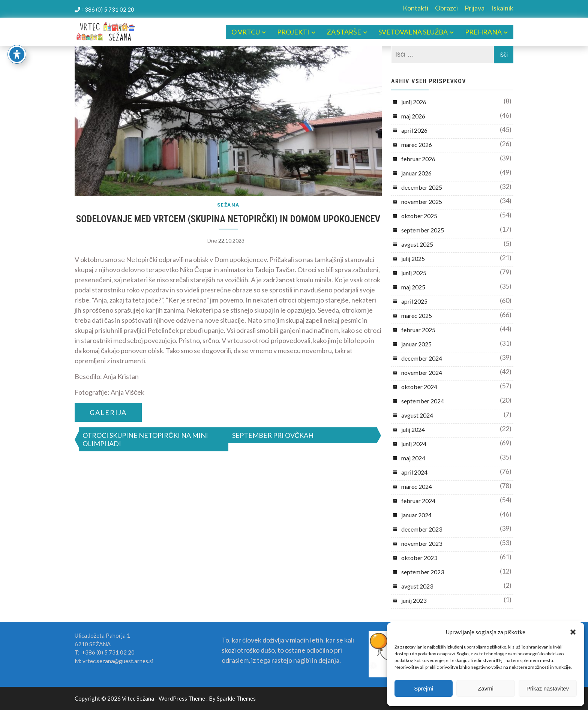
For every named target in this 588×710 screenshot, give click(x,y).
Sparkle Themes (236, 698)
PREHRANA (483, 32)
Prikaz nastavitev (548, 688)
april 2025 (414, 301)
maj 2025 (413, 287)
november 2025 (422, 201)
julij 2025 (413, 258)
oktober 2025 (419, 216)
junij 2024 (414, 444)
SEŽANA (228, 205)
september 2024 (423, 401)
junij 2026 (414, 102)
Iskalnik (502, 8)
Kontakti (415, 8)
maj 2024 (413, 458)
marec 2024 (417, 486)
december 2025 (422, 187)
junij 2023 (414, 600)
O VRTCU (246, 32)
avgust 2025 (417, 244)
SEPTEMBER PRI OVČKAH (273, 435)
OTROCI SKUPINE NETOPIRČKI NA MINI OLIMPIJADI (145, 439)
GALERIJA (108, 412)
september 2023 (423, 572)
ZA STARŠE (344, 32)
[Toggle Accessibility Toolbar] (17, 54)
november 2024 (422, 372)
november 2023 (422, 543)
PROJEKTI (293, 32)
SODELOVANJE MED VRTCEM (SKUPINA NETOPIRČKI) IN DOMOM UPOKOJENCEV (228, 219)
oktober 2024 (419, 387)
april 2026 (414, 130)
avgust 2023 (417, 586)
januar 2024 (416, 515)
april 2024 (414, 472)
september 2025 (423, 230)
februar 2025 (418, 330)
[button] (573, 632)
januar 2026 (416, 173)
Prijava (475, 8)
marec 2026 (417, 145)
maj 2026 (413, 116)
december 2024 (422, 358)
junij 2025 (414, 273)
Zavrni (486, 688)
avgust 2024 (417, 415)
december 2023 (422, 529)
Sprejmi (424, 688)
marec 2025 (417, 315)
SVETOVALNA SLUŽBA (413, 32)
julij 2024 (413, 429)
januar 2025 (416, 344)
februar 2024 (418, 501)
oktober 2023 (419, 558)
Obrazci (446, 8)
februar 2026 (418, 159)
